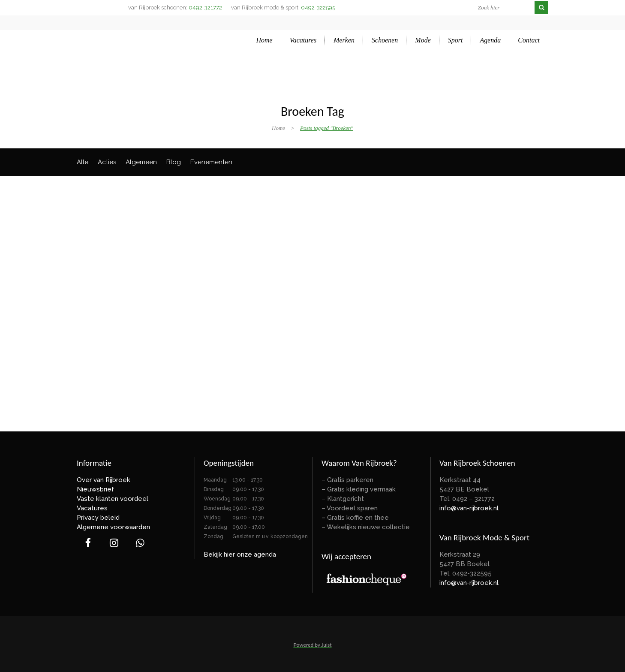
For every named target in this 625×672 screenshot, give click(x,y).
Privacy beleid (98, 518)
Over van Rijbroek (104, 480)
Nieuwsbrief (95, 489)
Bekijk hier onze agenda (240, 554)
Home (278, 128)
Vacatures (92, 508)
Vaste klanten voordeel (113, 499)
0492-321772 (205, 8)
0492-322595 (318, 8)
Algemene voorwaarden (113, 527)
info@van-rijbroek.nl (469, 508)
